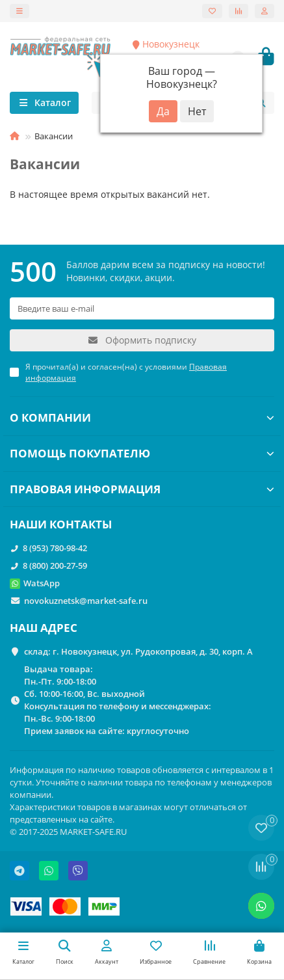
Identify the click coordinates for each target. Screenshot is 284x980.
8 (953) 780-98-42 (55, 548)
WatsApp (42, 583)
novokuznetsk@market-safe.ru (86, 601)
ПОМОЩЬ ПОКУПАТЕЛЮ (142, 453)
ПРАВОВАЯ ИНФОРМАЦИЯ (142, 489)
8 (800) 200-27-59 (55, 565)
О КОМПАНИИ (142, 417)
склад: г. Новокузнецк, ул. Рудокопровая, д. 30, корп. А (138, 651)
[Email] (142, 308)
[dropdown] (19, 11)
